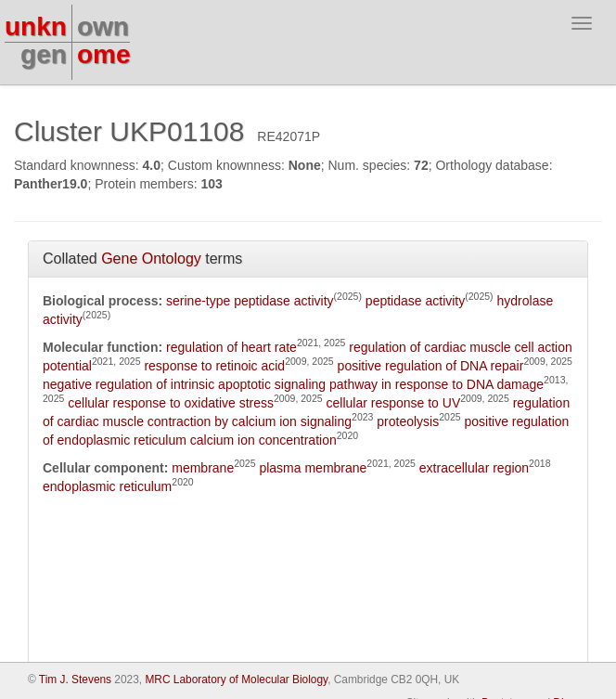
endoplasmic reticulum (107, 486)
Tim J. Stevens (75, 680)
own (103, 26)
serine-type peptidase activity (250, 301)
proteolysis (408, 421)
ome (104, 54)
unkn (36, 26)
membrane (203, 468)
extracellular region (474, 468)
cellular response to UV (393, 403)
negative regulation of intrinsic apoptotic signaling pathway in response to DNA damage (293, 384)
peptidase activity (415, 301)
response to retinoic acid (214, 366)
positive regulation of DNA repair (431, 366)
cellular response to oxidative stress (171, 403)
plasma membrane (313, 468)
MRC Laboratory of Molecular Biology (236, 680)
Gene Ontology (151, 259)
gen (44, 54)
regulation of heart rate (231, 347)
